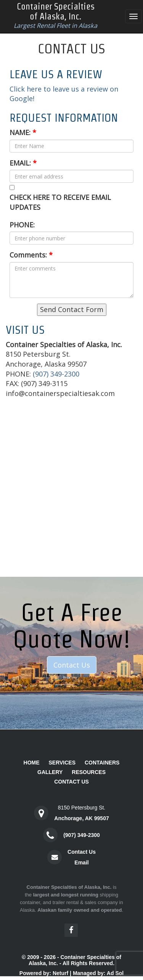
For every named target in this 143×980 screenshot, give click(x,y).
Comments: (31, 255)
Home (32, 763)
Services (62, 763)
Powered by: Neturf (44, 973)
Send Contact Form (72, 309)
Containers (102, 763)
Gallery (50, 772)
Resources (89, 772)
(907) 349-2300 (56, 374)
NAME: (23, 132)
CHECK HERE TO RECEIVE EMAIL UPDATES (60, 202)
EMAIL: (23, 163)
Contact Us (72, 665)
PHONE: (22, 225)
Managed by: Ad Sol (98, 973)
